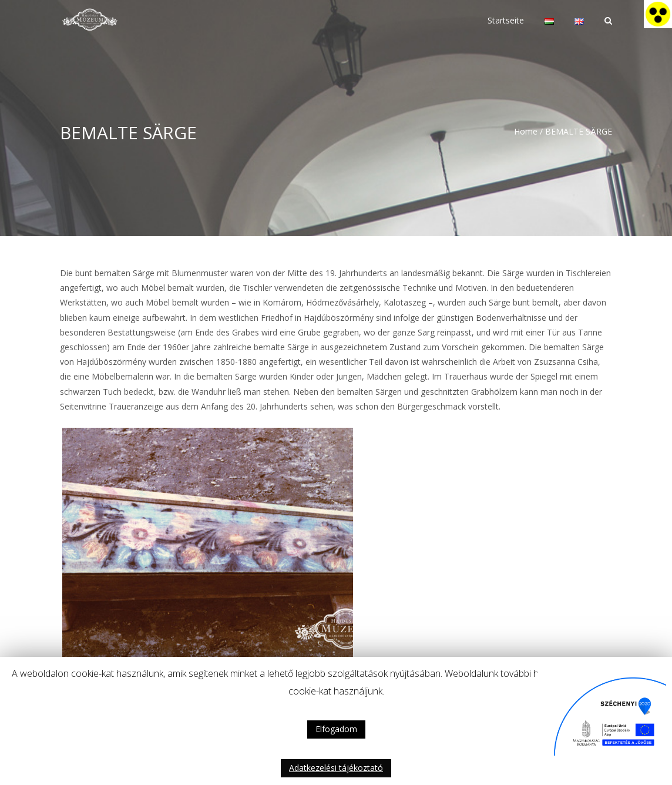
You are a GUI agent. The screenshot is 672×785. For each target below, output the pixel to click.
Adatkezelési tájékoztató (336, 768)
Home (526, 131)
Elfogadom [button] (336, 729)
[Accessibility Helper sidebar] (658, 14)
